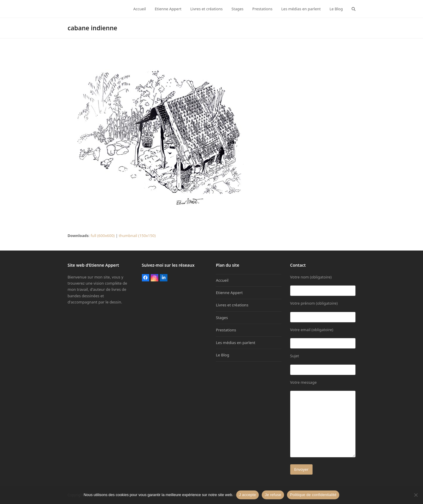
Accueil (222, 280)
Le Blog (223, 355)
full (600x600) (103, 236)
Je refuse (273, 495)
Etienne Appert (229, 293)
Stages (222, 318)
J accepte (248, 495)
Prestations (226, 330)
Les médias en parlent (236, 343)
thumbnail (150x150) (137, 236)
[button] (354, 9)
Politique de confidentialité (313, 495)
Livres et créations (232, 305)
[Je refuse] (416, 495)
